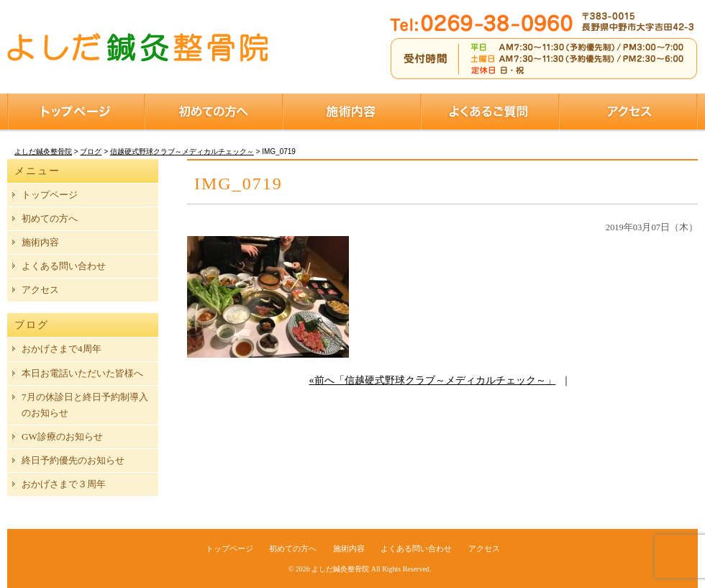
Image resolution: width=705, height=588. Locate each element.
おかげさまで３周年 (64, 484)
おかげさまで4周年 (62, 349)
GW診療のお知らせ (62, 437)
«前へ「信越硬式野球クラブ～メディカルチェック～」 (433, 380)
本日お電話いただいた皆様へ (82, 373)
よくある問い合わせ (64, 266)
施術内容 (352, 112)
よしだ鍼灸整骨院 (340, 569)
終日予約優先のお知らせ (73, 460)
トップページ (76, 112)
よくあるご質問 (490, 112)
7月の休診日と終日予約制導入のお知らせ (85, 405)
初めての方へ (214, 112)
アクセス (628, 112)
